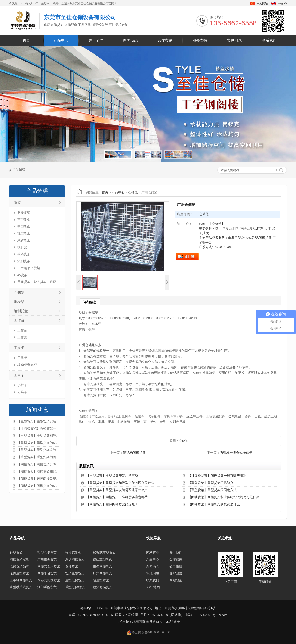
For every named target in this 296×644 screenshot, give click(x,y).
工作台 (19, 320)
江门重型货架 (47, 587)
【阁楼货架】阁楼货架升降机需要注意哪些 (39, 464)
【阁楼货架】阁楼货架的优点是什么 (39, 486)
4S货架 (22, 275)
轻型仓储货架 (47, 552)
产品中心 (61, 40)
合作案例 (165, 40)
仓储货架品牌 (19, 566)
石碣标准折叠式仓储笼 (236, 453)
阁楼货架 (24, 213)
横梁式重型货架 (104, 552)
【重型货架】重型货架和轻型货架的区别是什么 (39, 436)
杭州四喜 (139, 622)
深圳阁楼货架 (75, 559)
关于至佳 (96, 40)
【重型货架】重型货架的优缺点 (39, 443)
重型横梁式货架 (21, 587)
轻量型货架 (101, 580)
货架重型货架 (75, 573)
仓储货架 (72, 566)
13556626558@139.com (211, 615)
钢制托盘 (21, 311)
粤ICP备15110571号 (94, 608)
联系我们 (269, 40)
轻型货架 (24, 233)
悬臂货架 (24, 240)
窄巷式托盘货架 (49, 580)
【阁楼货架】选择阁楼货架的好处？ (39, 479)
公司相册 (176, 566)
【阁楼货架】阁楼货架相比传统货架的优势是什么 (39, 471)
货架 (17, 202)
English (282, 3)
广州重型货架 (47, 559)
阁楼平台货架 (47, 573)
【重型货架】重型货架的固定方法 (39, 457)
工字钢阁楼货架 (21, 580)
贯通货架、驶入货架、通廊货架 (39, 282)
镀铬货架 (24, 254)
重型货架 (24, 219)
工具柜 (19, 348)
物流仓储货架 (103, 587)
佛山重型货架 (103, 559)
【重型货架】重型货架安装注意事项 (39, 421)
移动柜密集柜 (27, 365)
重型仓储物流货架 (78, 587)
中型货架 (24, 226)
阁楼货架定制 (19, 559)
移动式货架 (73, 552)
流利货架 (24, 261)
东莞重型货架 (19, 573)
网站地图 (176, 580)
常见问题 (234, 40)
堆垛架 (19, 302)
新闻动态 (130, 40)
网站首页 (153, 552)
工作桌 (22, 337)
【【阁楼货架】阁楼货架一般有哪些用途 (39, 428)
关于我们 (176, 552)
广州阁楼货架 (103, 573)
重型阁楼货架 (103, 566)
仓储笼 (19, 292)
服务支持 (200, 40)
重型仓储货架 (75, 580)
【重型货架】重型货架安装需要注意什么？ (39, 450)
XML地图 (153, 587)
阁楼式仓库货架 (49, 566)
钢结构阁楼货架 (134, 453)
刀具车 (22, 392)
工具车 (19, 375)
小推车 (22, 385)
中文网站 (262, 3)
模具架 (22, 247)
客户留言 (176, 573)
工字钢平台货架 (29, 268)
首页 (26, 40)
